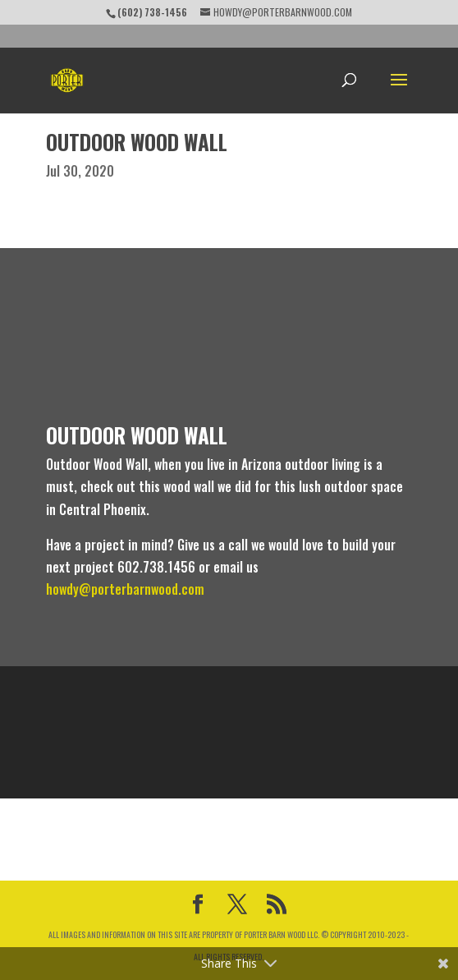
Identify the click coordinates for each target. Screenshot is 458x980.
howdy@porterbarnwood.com (125, 589)
